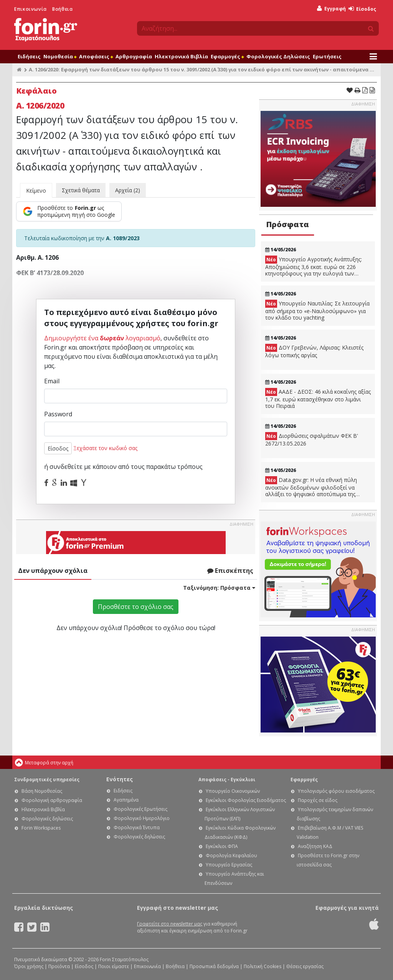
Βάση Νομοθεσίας (42, 791)
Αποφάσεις (96, 56)
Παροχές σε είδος (318, 800)
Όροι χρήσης (29, 966)
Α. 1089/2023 (123, 238)
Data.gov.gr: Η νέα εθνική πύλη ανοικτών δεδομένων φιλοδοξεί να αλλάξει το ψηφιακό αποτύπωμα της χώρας (311, 487)
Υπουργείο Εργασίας (229, 865)
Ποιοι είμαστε (114, 966)
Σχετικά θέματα (81, 190)
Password (58, 414)
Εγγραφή (331, 9)
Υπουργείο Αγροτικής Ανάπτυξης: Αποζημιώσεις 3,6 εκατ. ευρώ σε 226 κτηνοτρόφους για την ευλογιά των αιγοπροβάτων (314, 266)
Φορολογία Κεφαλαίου (231, 855)
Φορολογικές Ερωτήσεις (140, 809)
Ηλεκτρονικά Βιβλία (181, 56)
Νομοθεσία (60, 56)
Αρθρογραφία (134, 56)
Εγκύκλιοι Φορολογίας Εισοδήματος (246, 800)
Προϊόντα (59, 966)
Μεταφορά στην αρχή (49, 763)
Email (52, 381)
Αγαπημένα (126, 800)
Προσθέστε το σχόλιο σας (136, 607)
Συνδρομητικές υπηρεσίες (47, 780)
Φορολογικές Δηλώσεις (278, 56)
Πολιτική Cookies (263, 966)
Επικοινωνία (31, 9)
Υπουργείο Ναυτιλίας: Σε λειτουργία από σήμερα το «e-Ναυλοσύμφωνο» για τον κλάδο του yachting (317, 310)
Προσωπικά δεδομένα (214, 966)
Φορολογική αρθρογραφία (52, 800)
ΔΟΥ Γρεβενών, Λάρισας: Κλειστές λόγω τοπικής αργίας (314, 351)
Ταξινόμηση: (219, 588)
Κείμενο (36, 191)
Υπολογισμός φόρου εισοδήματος (336, 791)
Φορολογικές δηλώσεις (47, 819)
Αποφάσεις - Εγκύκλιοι (227, 780)
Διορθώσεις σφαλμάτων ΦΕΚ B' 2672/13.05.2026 (312, 440)
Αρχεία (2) (128, 190)
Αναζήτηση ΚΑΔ (315, 846)
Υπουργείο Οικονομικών (233, 791)
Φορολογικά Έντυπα (137, 827)
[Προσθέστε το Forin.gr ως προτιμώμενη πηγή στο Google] (69, 211)
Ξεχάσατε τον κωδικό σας (105, 448)
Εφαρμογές (227, 56)
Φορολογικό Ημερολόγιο (142, 818)
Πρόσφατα (287, 224)
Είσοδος (362, 9)
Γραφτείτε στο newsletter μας (170, 924)
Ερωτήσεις (327, 56)
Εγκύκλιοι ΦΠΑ (222, 846)
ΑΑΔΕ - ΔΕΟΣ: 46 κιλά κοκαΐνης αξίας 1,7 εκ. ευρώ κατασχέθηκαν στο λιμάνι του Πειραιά (318, 399)
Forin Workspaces (41, 828)
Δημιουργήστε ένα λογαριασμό (102, 338)
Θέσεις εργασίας (305, 966)
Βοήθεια (62, 9)
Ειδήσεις (29, 56)
